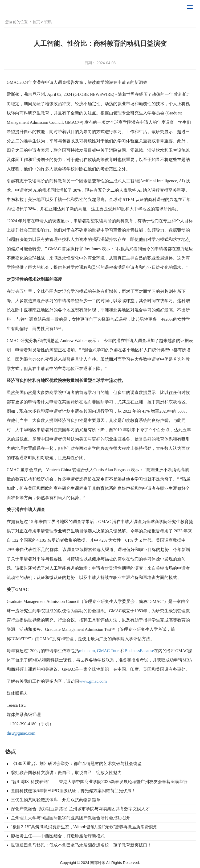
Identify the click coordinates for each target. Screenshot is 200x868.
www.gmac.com (93, 681)
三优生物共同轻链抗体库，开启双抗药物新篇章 (56, 800)
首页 (36, 22)
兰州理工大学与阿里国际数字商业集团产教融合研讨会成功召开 (71, 818)
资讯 (48, 22)
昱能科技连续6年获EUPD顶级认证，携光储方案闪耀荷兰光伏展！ (73, 791)
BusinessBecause (139, 651)
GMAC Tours (109, 651)
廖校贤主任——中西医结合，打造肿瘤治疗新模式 (58, 836)
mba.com (87, 651)
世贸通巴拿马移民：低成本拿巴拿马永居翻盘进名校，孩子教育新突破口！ (81, 845)
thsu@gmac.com (21, 733)
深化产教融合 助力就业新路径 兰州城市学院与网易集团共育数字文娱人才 (80, 809)
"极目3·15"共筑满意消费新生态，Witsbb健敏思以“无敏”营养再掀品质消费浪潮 (84, 827)
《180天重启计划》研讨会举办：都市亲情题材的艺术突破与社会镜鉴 (76, 764)
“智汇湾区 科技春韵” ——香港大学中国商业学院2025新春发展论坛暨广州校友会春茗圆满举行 (99, 782)
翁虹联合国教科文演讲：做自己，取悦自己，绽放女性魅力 (66, 773)
